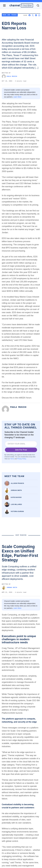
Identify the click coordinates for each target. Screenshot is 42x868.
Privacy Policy (22, 459)
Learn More (17, 97)
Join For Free (21, 450)
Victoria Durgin (17, 511)
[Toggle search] (38, 5)
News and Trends (10, 15)
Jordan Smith (16, 490)
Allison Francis (17, 483)
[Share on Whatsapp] (39, 15)
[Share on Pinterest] (36, 15)
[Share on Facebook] (30, 15)
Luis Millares (16, 504)
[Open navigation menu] (4, 5)
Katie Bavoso (16, 497)
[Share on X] (33, 15)
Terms (12, 459)
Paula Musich (9, 76)
